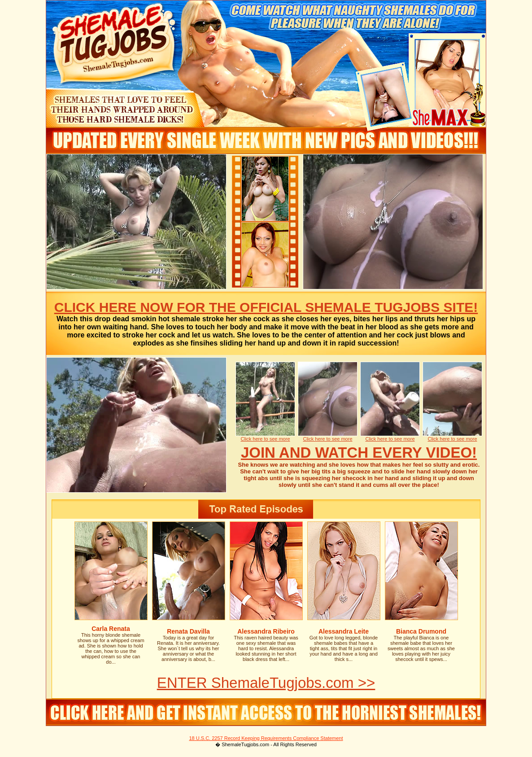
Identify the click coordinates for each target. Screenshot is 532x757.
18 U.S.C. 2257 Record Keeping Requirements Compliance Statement (266, 738)
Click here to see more (265, 439)
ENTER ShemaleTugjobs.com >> (266, 683)
